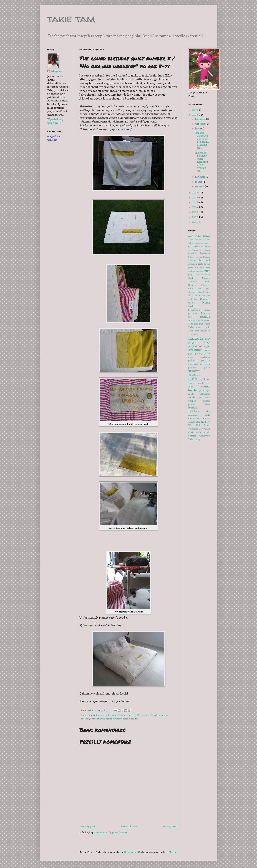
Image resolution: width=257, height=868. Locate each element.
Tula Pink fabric (199, 425)
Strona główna (129, 826)
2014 (195, 207)
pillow (191, 357)
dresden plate (196, 264)
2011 (195, 222)
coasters (192, 250)
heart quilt (203, 289)
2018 (195, 115)
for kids (200, 267)
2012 (195, 217)
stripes (192, 401)
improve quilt (103, 715)
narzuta (145, 715)
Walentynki (204, 436)
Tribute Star (194, 422)
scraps (126, 719)
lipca (198, 128)
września (200, 124)
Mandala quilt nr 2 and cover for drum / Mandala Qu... (202, 140)
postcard (192, 367)
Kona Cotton (118, 715)
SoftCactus (205, 394)
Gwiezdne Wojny (202, 275)
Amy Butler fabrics (199, 236)
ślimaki (206, 404)
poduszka (205, 360)
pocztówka (205, 357)
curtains (192, 253)
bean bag (200, 243)
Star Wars (204, 397)
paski (207, 353)
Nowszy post (88, 826)
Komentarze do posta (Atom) (110, 832)
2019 (195, 110)
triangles (205, 418)
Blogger (173, 852)
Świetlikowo (195, 411)
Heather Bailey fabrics (199, 292)
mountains (193, 334)
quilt (102, 719)
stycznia (200, 186)
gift (93, 715)
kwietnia (200, 177)
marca (199, 182)
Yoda (191, 439)
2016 (195, 197)
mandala (205, 317)
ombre (207, 350)
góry (190, 275)
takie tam (71, 19)
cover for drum (203, 250)
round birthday (114, 719)
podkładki (193, 360)
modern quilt (133, 715)
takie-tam (56, 71)
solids (134, 719)
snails (191, 394)
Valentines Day (195, 429)
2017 (195, 192)
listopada (201, 119)
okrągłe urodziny (159, 715)
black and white (202, 246)
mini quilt (198, 324)
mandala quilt (196, 320)
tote (197, 418)
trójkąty (205, 422)
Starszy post (170, 826)
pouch (207, 367)
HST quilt (194, 295)
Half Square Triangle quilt (199, 285)
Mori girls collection (199, 331)
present (85, 719)
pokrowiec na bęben (199, 364)
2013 (195, 212)
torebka (192, 418)
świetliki (193, 408)
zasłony (197, 439)
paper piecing (195, 353)
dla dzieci (204, 260)
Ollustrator (130, 852)
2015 (195, 202)
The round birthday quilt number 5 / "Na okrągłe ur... (201, 162)
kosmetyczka (194, 310)
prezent (95, 719)
